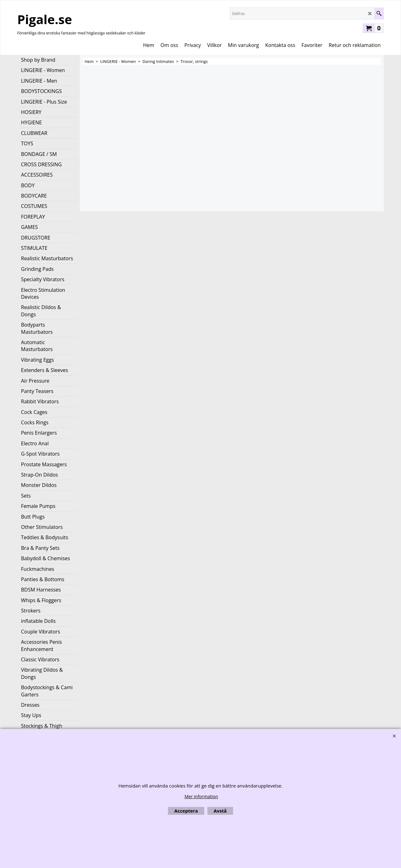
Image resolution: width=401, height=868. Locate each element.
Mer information (201, 796)
